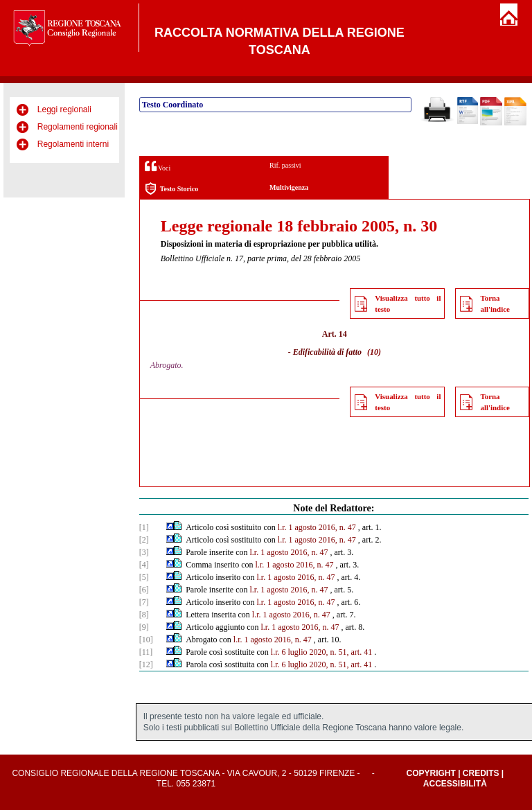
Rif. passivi (285, 165)
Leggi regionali (64, 109)
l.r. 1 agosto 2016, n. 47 (317, 527)
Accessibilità (455, 784)
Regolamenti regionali (78, 127)
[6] (144, 590)
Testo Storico (171, 189)
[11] (146, 652)
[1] (144, 527)
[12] (146, 664)
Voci (158, 166)
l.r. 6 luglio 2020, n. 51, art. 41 (321, 652)
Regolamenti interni (73, 144)
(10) (374, 352)
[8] (144, 615)
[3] (144, 552)
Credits (481, 773)
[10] (146, 640)
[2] (144, 540)
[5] (144, 577)
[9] (144, 627)
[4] (144, 565)
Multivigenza (289, 187)
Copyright (431, 773)
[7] (144, 602)
